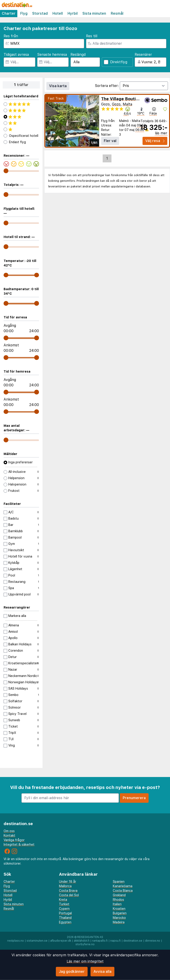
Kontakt (9, 835)
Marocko (119, 918)
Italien (117, 904)
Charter (9, 13)
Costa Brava (68, 891)
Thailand (65, 918)
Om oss (9, 831)
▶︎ (95, 121)
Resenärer (143, 55)
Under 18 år (68, 882)
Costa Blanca (123, 891)
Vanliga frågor (14, 840)
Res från (11, 36)
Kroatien (119, 909)
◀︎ (50, 121)
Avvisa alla (102, 972)
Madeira (119, 922)
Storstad (40, 13)
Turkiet (64, 904)
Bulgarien (120, 913)
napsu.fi (116, 941)
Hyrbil (73, 13)
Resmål (117, 13)
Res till (92, 36)
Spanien (119, 882)
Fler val (110, 141)
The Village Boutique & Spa (129, 99)
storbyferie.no (85, 944)
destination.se (133, 941)
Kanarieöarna (123, 886)
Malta (127, 104)
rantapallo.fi (100, 941)
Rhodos (118, 900)
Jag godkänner (72, 972)
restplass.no (16, 941)
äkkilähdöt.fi (82, 941)
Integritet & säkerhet (19, 845)
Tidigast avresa (16, 55)
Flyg (24, 13)
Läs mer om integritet (85, 961)
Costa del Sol (69, 895)
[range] (6, 171)
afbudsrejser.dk (61, 941)
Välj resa (155, 141)
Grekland (119, 895)
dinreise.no (153, 941)
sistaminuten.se (37, 941)
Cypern (64, 909)
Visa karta (58, 86)
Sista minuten (94, 13)
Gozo (116, 104)
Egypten (65, 922)
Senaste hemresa (52, 55)
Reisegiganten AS (90, 937)
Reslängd (78, 55)
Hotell (58, 13)
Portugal (65, 913)
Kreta (63, 900)
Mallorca (65, 886)
